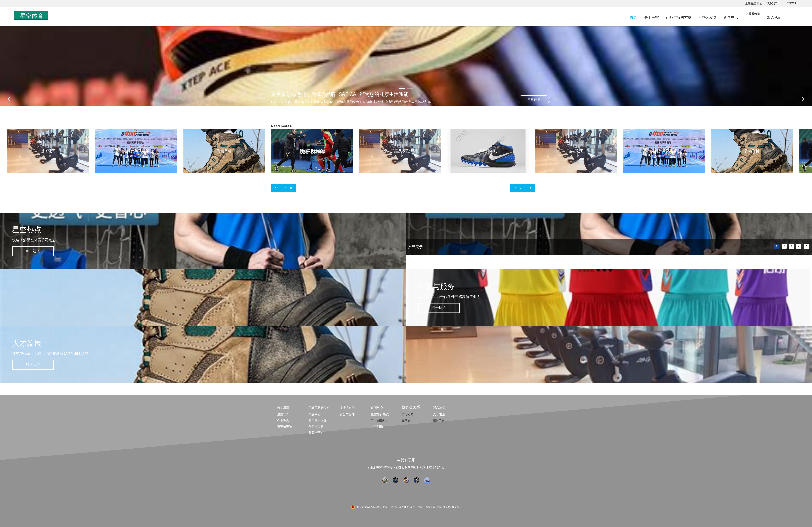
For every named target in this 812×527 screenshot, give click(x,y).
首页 (633, 17)
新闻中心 (731, 17)
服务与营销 (316, 433)
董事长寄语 (285, 427)
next (807, 234)
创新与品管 (316, 427)
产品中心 (314, 415)
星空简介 (283, 415)
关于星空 (651, 17)
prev (411, 234)
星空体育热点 (380, 415)
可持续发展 (708, 17)
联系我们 (772, 3)
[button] (402, 89)
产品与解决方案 (679, 17)
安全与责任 (347, 415)
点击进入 (35, 251)
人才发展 (439, 415)
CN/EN (791, 3)
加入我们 (774, 17)
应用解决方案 (317, 421)
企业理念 (283, 421)
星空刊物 (377, 427)
